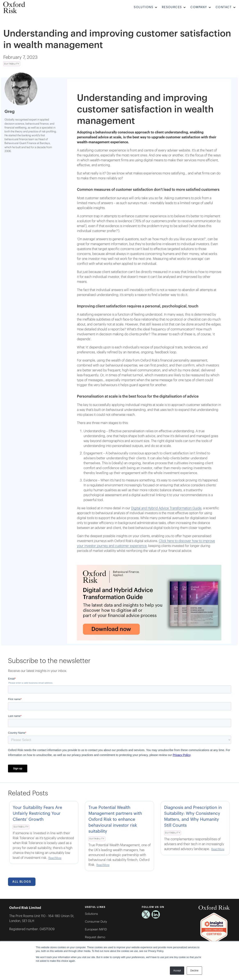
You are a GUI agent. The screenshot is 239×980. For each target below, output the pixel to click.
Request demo (95, 937)
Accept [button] (177, 971)
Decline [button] (194, 971)
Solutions (91, 914)
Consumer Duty (96, 922)
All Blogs (22, 882)
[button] (146, 7)
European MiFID (96, 929)
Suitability (12, 64)
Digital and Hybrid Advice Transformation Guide (166, 508)
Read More (55, 858)
